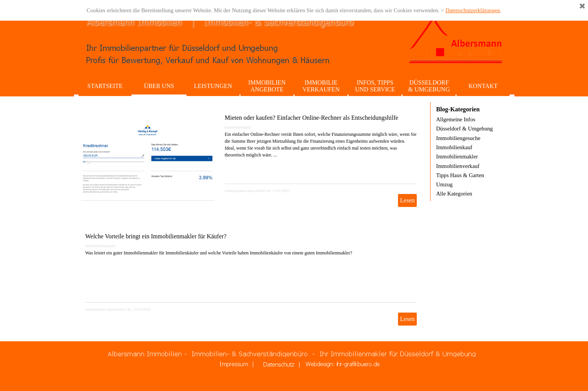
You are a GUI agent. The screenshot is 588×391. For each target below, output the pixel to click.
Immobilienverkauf (458, 166)
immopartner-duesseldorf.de (248, 191)
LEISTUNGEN (213, 86)
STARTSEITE (105, 86)
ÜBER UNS (159, 86)
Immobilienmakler (101, 246)
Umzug (445, 184)
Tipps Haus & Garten (460, 175)
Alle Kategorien (454, 194)
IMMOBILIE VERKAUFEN (321, 86)
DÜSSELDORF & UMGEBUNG (429, 86)
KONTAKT (483, 86)
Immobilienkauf (238, 127)
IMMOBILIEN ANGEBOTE (267, 86)
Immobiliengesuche (459, 138)
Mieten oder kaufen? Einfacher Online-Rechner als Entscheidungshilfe (312, 118)
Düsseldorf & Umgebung (465, 129)
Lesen (407, 200)
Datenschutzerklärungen (473, 10)
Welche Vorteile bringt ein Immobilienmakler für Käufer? (156, 236)
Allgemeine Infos (456, 119)
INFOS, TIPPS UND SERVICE (375, 86)
